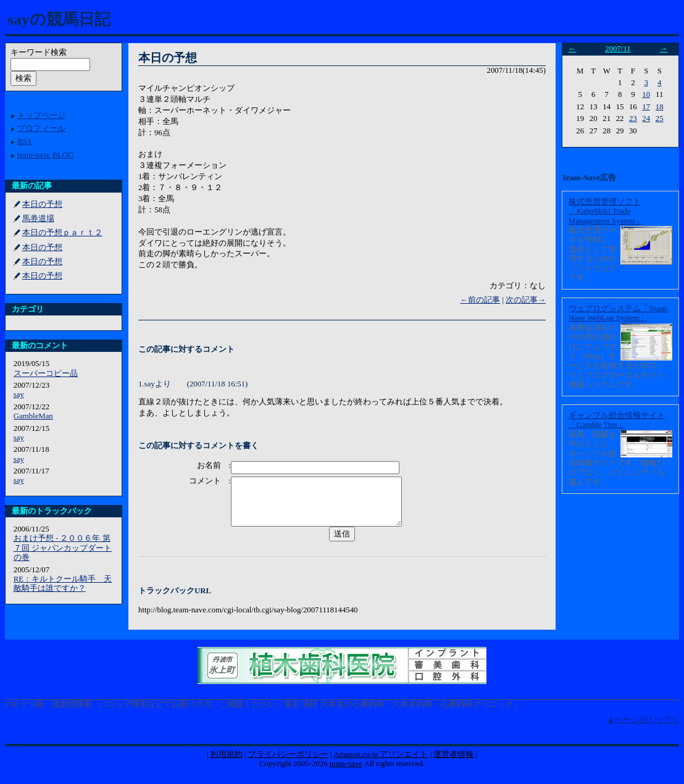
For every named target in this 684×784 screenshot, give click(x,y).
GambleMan (33, 416)
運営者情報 (453, 764)
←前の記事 (480, 300)
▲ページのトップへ (643, 729)
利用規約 (227, 764)
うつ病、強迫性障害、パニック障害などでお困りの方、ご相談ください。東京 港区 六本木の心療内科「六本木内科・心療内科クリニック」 (270, 714)
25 (660, 119)
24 (646, 119)
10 (646, 94)
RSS (24, 141)
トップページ (41, 115)
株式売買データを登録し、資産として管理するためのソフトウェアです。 (593, 254)
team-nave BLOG (45, 155)
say (19, 394)
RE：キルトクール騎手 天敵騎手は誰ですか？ (63, 584)
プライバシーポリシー (288, 764)
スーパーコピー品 (46, 373)
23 (633, 119)
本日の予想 (42, 204)
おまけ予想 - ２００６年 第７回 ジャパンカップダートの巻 (63, 548)
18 (660, 107)
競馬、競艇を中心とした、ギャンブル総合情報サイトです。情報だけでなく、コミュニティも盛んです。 (617, 458)
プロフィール (41, 128)
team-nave (346, 773)
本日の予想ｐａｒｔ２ (62, 233)
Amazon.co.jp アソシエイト (381, 764)
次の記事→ (526, 300)
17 (646, 107)
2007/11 (618, 49)
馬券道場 (38, 219)
